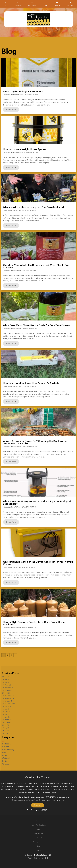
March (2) (8, 685)
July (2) (7, 709)
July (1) (7, 728)
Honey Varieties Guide (39, 825)
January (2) (8, 690)
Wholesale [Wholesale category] (6, 764)
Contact (39, 850)
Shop (38, 829)
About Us (39, 838)
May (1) (7, 680)
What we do (38, 833)
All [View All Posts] (3, 741)
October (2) (8, 701)
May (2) (7, 714)
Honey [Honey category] (5, 755)
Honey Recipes (38, 842)
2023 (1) (5, 731)
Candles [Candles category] (6, 747)
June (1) (7, 733)
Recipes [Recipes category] (5, 761)
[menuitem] (38, 821)
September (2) (10, 704)
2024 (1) (5, 725)
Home (39, 821)
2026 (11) (6, 677)
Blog (39, 846)
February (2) (9, 688)
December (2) (9, 696)
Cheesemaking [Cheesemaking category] (8, 750)
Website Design (33, 858)
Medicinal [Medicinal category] (6, 758)
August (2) (8, 706)
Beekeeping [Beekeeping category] (7, 744)
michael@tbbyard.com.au (20, 800)
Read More (11, 110)
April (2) (7, 717)
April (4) (7, 682)
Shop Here (38, 805)
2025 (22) (6, 693)
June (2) (7, 712)
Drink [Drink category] (4, 752)
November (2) (9, 698)
